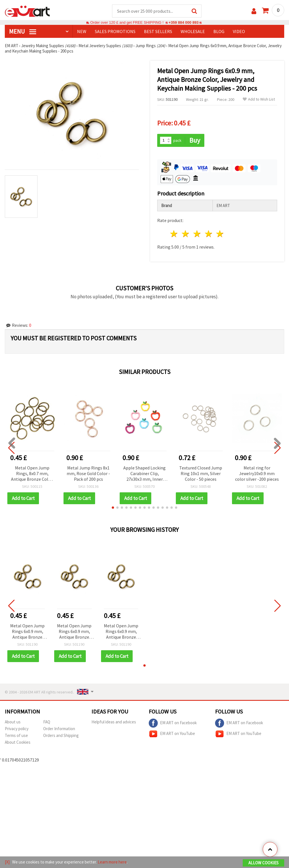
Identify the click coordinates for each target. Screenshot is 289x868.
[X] (7, 862)
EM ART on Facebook (173, 723)
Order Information (59, 729)
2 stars (186, 234)
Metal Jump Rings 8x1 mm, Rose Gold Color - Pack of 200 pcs (88, 473)
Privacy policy (17, 729)
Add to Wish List (259, 99)
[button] (113, 508)
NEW (82, 31)
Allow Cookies (263, 863)
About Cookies (18, 742)
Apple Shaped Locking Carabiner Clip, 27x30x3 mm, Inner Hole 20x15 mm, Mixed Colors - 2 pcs (144, 474)
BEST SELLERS (158, 31)
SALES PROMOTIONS (115, 31)
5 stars (220, 234)
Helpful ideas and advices (114, 722)
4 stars (209, 234)
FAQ (47, 722)
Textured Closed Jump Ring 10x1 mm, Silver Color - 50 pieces (201, 473)
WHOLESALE (193, 31)
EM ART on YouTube (172, 734)
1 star (174, 234)
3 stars (197, 234)
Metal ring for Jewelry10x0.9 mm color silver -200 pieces (257, 473)
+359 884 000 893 (183, 22)
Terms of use (16, 735)
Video (239, 31)
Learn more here (112, 862)
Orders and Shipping (61, 735)
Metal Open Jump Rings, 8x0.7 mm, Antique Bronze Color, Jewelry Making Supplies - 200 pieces (32, 474)
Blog (219, 31)
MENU (23, 31)
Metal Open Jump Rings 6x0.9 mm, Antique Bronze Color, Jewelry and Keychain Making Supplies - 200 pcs (27, 632)
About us (13, 722)
